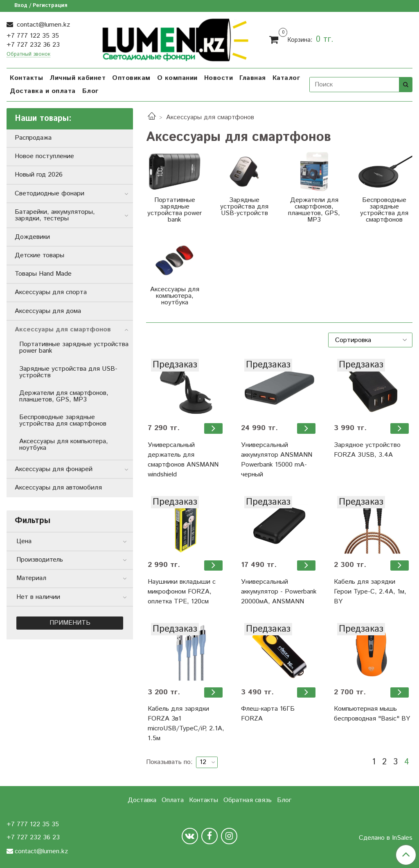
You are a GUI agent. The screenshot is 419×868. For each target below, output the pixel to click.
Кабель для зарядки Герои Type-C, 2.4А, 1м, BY (370, 592)
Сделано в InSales (386, 838)
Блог (90, 91)
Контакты (26, 78)
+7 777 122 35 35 (33, 36)
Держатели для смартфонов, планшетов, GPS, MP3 (64, 396)
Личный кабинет (78, 78)
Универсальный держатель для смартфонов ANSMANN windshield (183, 460)
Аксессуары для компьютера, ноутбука (64, 445)
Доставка (142, 800)
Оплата (173, 800)
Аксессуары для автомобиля (58, 488)
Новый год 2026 (39, 175)
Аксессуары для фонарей (54, 469)
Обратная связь (248, 800)
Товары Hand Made (43, 274)
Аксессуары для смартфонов (63, 330)
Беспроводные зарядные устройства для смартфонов (63, 420)
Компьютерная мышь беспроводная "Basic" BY (372, 714)
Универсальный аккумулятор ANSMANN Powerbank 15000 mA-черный (277, 460)
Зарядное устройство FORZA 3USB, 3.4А (367, 450)
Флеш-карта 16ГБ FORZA (268, 714)
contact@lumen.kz (42, 25)
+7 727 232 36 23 (33, 45)
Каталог (286, 78)
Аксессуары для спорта (51, 292)
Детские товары (39, 255)
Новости (219, 78)
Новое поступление (44, 156)
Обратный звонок (28, 55)
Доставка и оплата (43, 91)
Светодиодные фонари (50, 194)
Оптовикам (131, 78)
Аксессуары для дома (48, 311)
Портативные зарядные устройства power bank (74, 348)
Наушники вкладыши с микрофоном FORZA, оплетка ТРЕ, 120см (182, 592)
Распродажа (33, 138)
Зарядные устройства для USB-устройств (68, 372)
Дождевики (32, 237)
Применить (70, 623)
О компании (177, 78)
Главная (253, 78)
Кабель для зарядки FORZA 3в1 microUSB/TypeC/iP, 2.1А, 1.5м (186, 724)
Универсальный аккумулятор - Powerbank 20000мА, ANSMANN (279, 592)
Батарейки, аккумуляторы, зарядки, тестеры (55, 215)
